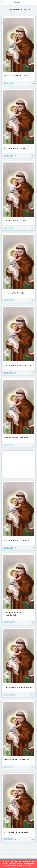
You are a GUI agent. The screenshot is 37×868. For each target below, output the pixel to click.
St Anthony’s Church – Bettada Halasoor (18, 687)
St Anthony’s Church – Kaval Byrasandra (18, 365)
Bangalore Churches (8, 83)
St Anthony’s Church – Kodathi (15, 293)
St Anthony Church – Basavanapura (17, 760)
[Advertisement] (15, 464)
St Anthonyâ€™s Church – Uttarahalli (17, 76)
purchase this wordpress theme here (19, 865)
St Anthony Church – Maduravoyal (16, 832)
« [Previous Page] (20, 851)
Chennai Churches (8, 839)
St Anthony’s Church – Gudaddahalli (17, 540)
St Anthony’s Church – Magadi (15, 221)
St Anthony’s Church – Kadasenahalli (17, 438)
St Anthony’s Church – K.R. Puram (16, 148)
